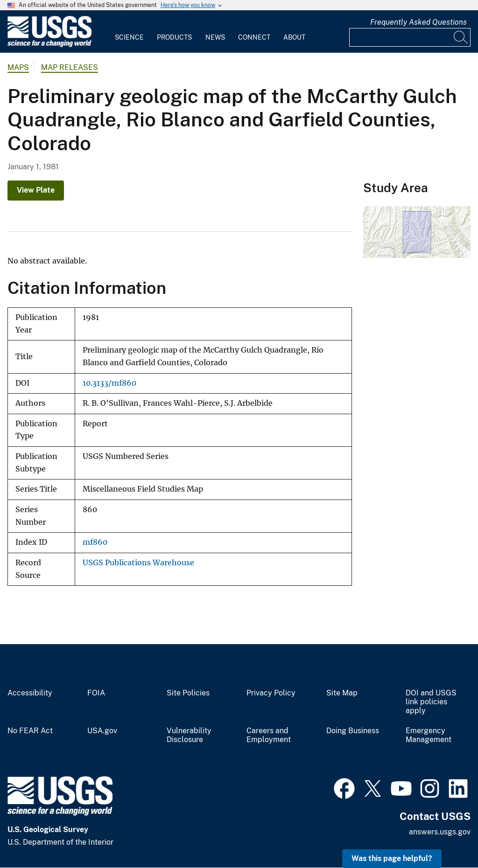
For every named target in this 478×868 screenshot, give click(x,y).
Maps (18, 67)
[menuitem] (129, 32)
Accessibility (30, 693)
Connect (254, 37)
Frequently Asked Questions (418, 22)
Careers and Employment (269, 735)
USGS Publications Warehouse (138, 563)
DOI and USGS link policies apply (431, 702)
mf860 (95, 542)
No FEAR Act (30, 731)
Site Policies (188, 693)
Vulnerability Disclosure (189, 735)
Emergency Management (429, 735)
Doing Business (353, 731)
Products (174, 37)
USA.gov (102, 731)
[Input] (410, 37)
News (215, 37)
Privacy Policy (271, 693)
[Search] (461, 37)
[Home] (49, 45)
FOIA (96, 693)
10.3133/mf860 (109, 383)
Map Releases (70, 67)
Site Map (342, 693)
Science (129, 37)
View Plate (36, 190)
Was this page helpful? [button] (392, 858)
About (294, 37)
